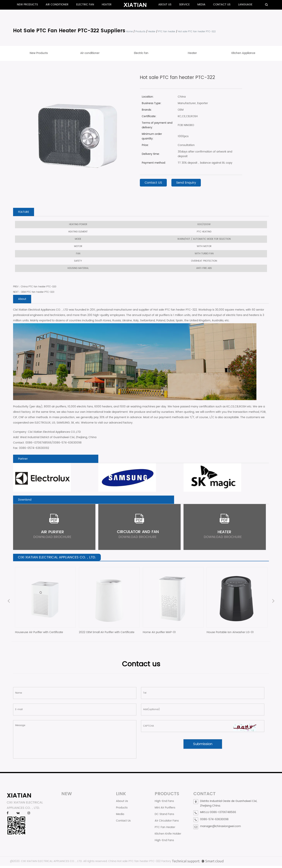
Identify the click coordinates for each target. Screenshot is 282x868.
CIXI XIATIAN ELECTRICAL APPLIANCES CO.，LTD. (52, 863)
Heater (107, 5)
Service (184, 5)
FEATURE (24, 212)
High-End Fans (164, 803)
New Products (27, 5)
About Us (165, 5)
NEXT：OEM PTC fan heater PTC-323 (34, 293)
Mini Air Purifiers (165, 810)
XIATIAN (19, 797)
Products (140, 32)
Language (245, 5)
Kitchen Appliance (243, 53)
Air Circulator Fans (167, 823)
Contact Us (222, 5)
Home (129, 32)
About (23, 300)
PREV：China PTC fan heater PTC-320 (35, 287)
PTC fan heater (167, 32)
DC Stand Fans (164, 816)
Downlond (26, 502)
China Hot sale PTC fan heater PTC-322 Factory (140, 863)
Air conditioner (57, 5)
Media (201, 5)
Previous (9, 604)
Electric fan (85, 5)
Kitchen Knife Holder (168, 836)
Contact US (153, 183)
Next (273, 604)
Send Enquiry (186, 183)
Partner (24, 460)
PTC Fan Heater (165, 829)
